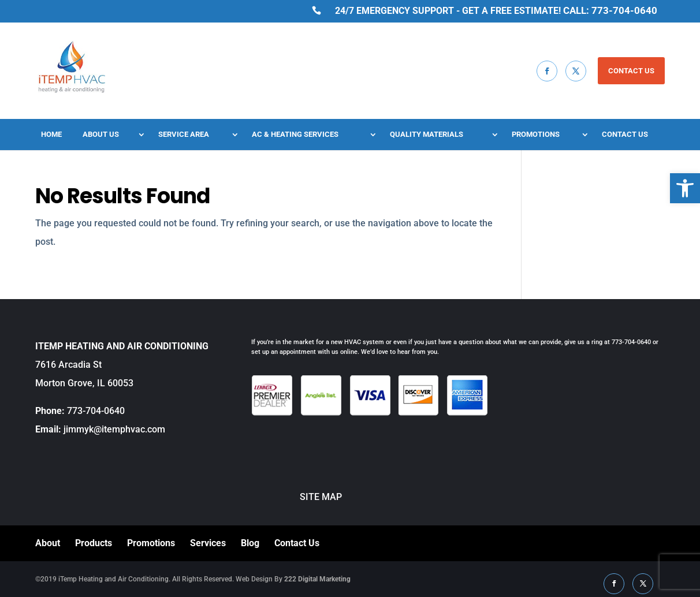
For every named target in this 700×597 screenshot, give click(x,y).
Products (94, 543)
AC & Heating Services (295, 135)
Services (208, 543)
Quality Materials (427, 135)
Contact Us (625, 135)
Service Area (184, 135)
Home (51, 135)
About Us (101, 135)
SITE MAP (297, 497)
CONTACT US (631, 71)
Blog (250, 543)
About (48, 543)
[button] (685, 188)
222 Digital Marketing (317, 579)
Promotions (536, 135)
